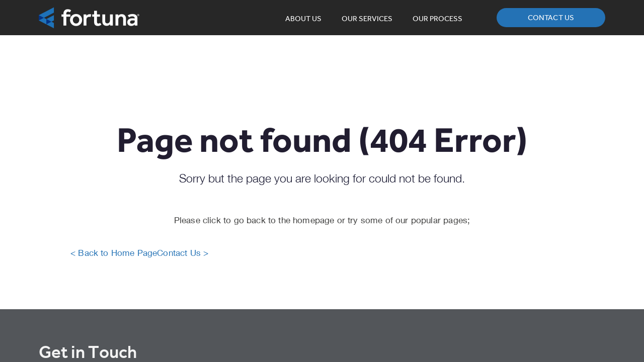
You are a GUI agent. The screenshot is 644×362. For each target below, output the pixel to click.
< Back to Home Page (114, 253)
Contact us (551, 18)
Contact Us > (183, 253)
